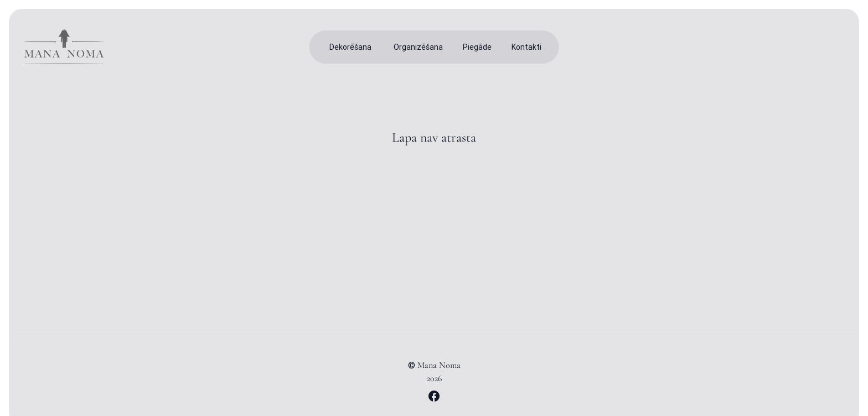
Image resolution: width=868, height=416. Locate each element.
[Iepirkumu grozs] (837, 47)
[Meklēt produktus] (784, 47)
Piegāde (477, 47)
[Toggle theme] (810, 47)
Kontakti (526, 47)
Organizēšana (418, 47)
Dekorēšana (350, 47)
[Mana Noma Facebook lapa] (434, 396)
